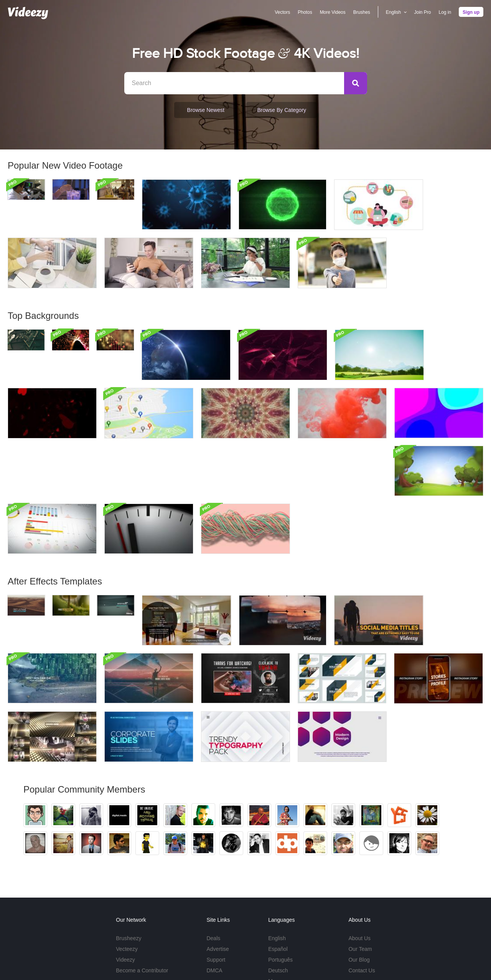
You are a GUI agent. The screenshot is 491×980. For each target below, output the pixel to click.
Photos (305, 12)
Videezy (125, 901)
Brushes (362, 12)
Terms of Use (367, 957)
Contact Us (362, 912)
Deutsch (278, 912)
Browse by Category (280, 110)
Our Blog (359, 901)
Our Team (360, 891)
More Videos (332, 12)
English (277, 880)
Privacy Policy (404, 957)
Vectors (282, 12)
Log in (445, 12)
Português (280, 901)
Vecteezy (127, 891)
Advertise (217, 891)
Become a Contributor (142, 912)
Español (278, 891)
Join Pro (422, 12)
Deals (213, 880)
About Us (359, 880)
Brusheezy (129, 880)
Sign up (471, 12)
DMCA (214, 912)
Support (216, 901)
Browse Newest (206, 110)
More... (277, 923)
